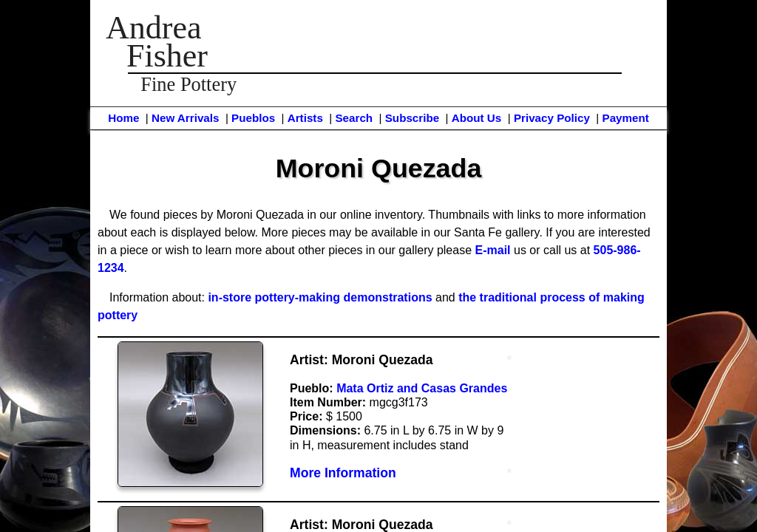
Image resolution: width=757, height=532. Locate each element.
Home (123, 118)
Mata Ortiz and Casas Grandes (422, 388)
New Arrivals (185, 118)
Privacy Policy (552, 118)
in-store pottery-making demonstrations (320, 297)
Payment (626, 118)
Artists (305, 118)
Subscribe (412, 118)
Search (354, 118)
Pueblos (253, 118)
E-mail (493, 250)
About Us (477, 118)
